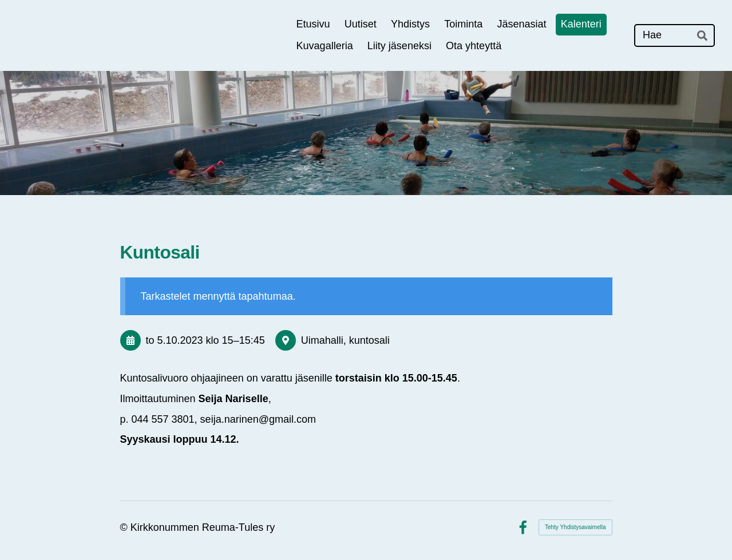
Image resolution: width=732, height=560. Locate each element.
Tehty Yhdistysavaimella (575, 527)
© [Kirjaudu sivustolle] (125, 527)
